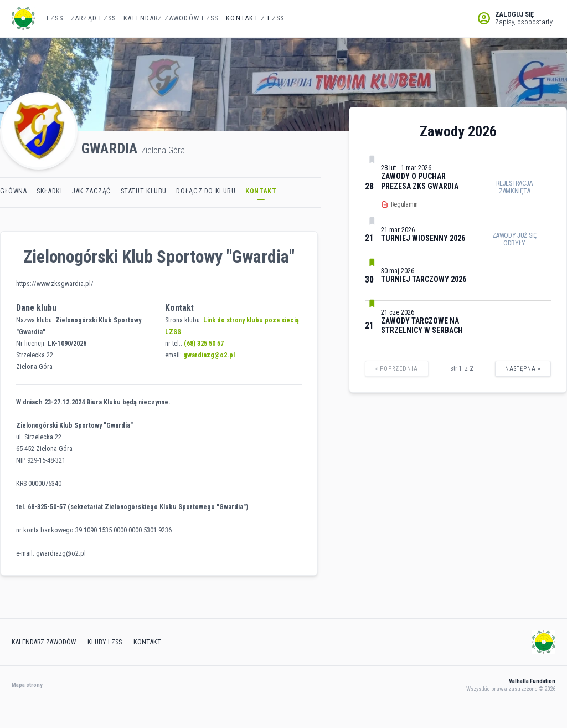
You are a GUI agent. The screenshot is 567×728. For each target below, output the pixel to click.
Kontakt (147, 642)
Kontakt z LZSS (255, 18)
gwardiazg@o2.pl (209, 355)
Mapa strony (27, 685)
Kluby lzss (105, 642)
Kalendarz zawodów (44, 642)
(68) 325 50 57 (204, 344)
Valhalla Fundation (532, 681)
